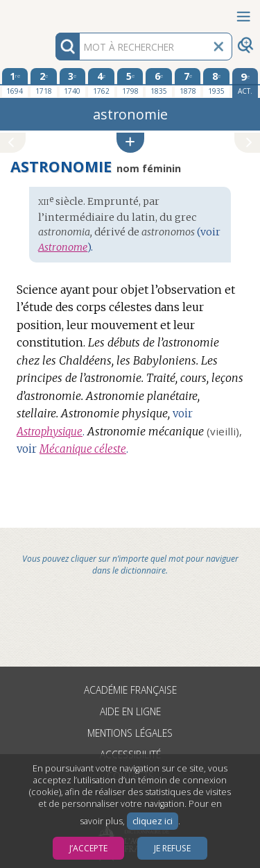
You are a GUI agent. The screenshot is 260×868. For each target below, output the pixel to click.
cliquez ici (153, 821)
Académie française (130, 690)
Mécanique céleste (83, 449)
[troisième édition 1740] (73, 83)
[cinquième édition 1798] (130, 83)
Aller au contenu (54, 12)
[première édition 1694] (15, 83)
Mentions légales (130, 733)
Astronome (63, 247)
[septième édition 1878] (188, 83)
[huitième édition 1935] (216, 83)
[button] (130, 143)
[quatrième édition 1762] (101, 83)
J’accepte (88, 848)
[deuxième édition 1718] (44, 83)
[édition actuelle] (245, 83)
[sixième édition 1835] (159, 83)
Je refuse (172, 848)
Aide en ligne (130, 711)
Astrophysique (50, 432)
